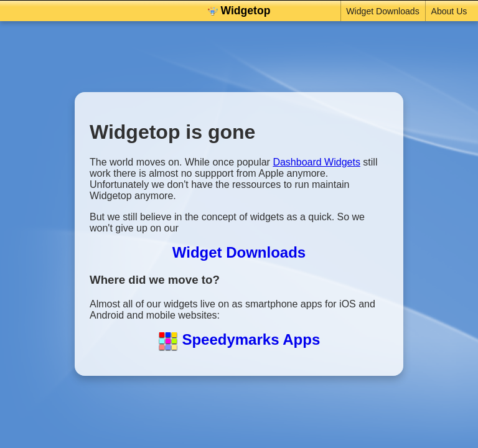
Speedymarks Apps (239, 339)
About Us (448, 11)
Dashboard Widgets (316, 162)
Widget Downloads (381, 11)
